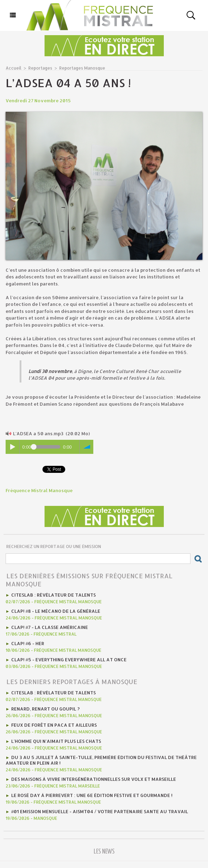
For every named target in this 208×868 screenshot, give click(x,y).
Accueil (14, 68)
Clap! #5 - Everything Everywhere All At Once (69, 660)
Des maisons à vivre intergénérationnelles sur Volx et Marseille (94, 779)
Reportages (40, 68)
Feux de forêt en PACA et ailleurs (54, 725)
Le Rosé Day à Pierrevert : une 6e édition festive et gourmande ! (92, 795)
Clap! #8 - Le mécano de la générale (56, 611)
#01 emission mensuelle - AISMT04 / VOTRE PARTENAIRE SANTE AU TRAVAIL (100, 811)
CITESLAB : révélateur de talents (53, 595)
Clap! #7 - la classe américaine (50, 627)
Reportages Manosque (82, 68)
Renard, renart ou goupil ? (45, 709)
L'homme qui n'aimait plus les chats (56, 741)
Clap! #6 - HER (28, 643)
